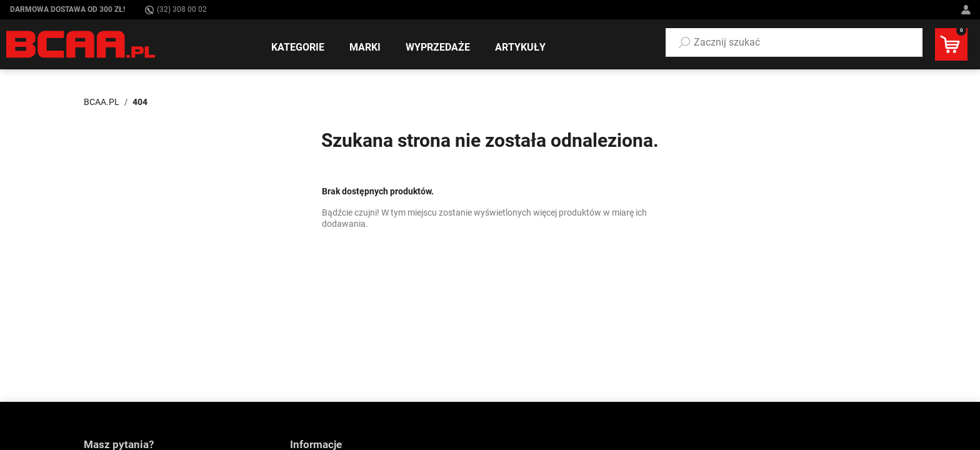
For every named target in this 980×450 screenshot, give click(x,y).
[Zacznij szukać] (794, 42)
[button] (794, 42)
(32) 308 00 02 (176, 10)
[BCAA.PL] (82, 44)
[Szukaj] (684, 42)
